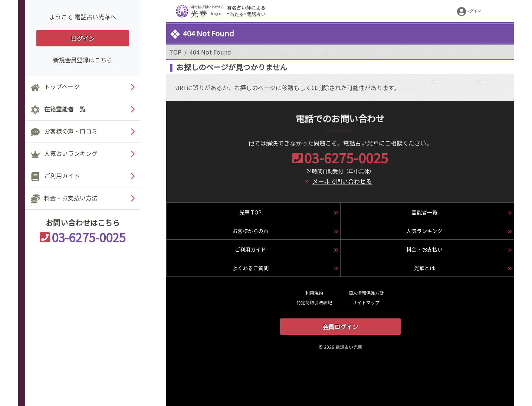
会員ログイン (340, 327)
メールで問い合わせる (342, 181)
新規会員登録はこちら (83, 60)
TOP (175, 52)
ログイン (83, 38)
